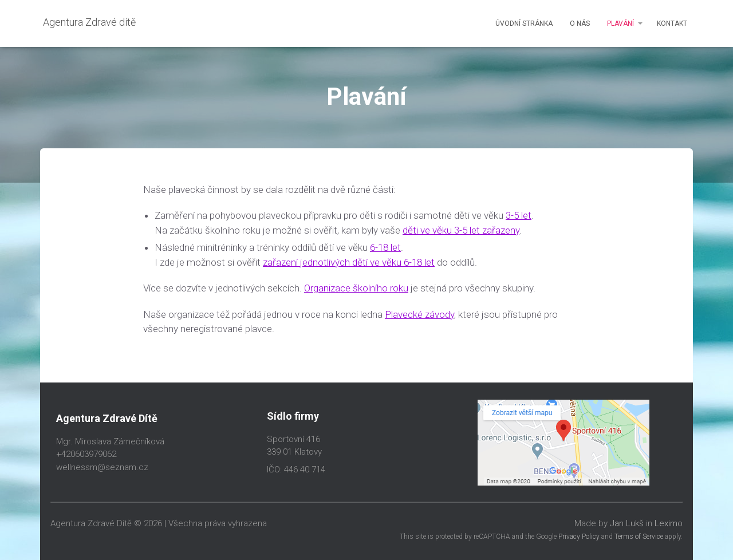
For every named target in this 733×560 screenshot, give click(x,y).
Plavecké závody (419, 314)
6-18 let (385, 247)
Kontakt (672, 23)
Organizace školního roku (356, 288)
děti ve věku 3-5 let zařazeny (461, 230)
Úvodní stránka (524, 23)
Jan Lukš (627, 523)
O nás (580, 23)
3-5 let (519, 215)
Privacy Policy (579, 537)
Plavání (620, 23)
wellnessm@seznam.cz (102, 467)
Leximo (669, 523)
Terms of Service (639, 537)
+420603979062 (86, 454)
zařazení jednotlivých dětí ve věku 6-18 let (349, 262)
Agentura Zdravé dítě (89, 22)
